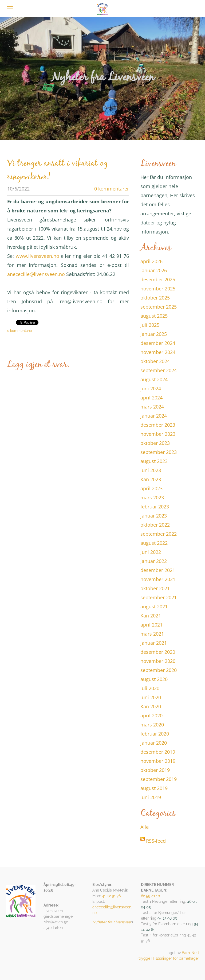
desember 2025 (158, 279)
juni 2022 (151, 552)
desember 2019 (158, 752)
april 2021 (151, 625)
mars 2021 (152, 634)
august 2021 (154, 606)
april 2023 (151, 488)
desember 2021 (158, 570)
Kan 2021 (151, 616)
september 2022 (159, 534)
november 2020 (158, 661)
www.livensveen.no (38, 256)
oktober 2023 (155, 443)
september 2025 (159, 307)
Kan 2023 (151, 479)
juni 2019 (151, 797)
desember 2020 (158, 652)
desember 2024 (158, 343)
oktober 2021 (155, 588)
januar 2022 (154, 561)
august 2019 (154, 788)
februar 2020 (155, 734)
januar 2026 (154, 270)
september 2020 (159, 670)
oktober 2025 (155, 298)
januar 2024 (154, 416)
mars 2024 (152, 407)
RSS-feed (156, 841)
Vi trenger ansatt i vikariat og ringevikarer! (58, 170)
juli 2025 (150, 325)
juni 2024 (151, 388)
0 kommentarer (112, 189)
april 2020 (151, 715)
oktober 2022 (155, 525)
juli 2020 (150, 688)
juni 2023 (151, 470)
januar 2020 (154, 743)
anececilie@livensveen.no (36, 274)
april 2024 (151, 398)
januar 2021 (154, 643)
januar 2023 (154, 516)
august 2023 (154, 461)
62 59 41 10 (151, 896)
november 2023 (158, 434)
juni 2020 (151, 697)
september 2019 (159, 779)
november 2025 (158, 289)
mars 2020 (152, 725)
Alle (145, 827)
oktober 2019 (155, 770)
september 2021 (159, 597)
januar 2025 (154, 334)
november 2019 (158, 761)
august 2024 (154, 379)
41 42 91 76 (111, 896)
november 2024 (158, 352)
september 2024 (159, 370)
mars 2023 (152, 497)
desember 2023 (158, 425)
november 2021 (158, 579)
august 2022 (154, 543)
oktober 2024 (155, 361)
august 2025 (154, 316)
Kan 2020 (151, 706)
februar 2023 (155, 507)
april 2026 (151, 261)
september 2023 (159, 452)
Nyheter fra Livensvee (111, 922)
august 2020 (154, 679)
